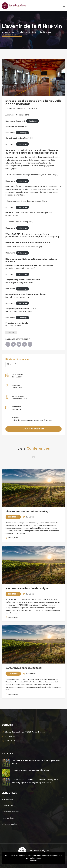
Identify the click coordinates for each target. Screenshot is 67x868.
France (15, 388)
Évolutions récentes (11, 812)
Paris (20, 388)
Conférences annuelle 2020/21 (24, 668)
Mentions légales (9, 824)
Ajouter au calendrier (33, 429)
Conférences (7, 805)
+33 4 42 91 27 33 (13, 736)
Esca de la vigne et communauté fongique (30, 770)
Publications (7, 799)
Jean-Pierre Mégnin (20, 399)
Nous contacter (9, 818)
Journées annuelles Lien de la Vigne (27, 588)
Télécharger (33, 121)
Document (10, 133)
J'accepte (33, 861)
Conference (11, 333)
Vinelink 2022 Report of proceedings (28, 512)
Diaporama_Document (15, 121)
